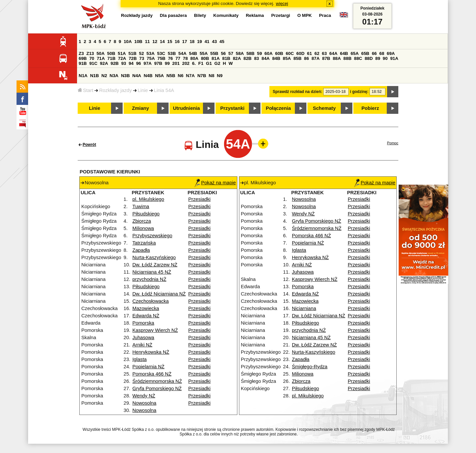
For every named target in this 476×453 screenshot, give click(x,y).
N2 (104, 76)
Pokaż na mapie (215, 183)
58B (250, 53)
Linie (143, 90)
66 (374, 53)
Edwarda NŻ (146, 316)
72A (122, 58)
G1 (209, 63)
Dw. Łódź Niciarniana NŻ (159, 294)
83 (257, 58)
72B (133, 58)
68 (382, 53)
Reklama (255, 15)
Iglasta (139, 359)
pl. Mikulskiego (148, 199)
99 (167, 63)
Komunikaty (226, 15)
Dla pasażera (174, 15)
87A (315, 58)
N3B (125, 76)
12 (155, 42)
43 (214, 42)
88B (347, 58)
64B (344, 53)
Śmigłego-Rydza (310, 367)
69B (83, 58)
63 (324, 53)
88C (358, 58)
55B (214, 53)
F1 (201, 63)
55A (204, 53)
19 (199, 42)
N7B (202, 76)
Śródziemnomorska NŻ (157, 381)
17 (185, 42)
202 (186, 63)
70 (92, 58)
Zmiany (140, 108)
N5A (159, 76)
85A (287, 58)
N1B (94, 76)
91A (394, 58)
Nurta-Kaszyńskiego (154, 257)
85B (297, 58)
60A (268, 53)
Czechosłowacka (150, 301)
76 (170, 58)
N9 (220, 76)
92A (104, 63)
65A (355, 53)
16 (177, 42)
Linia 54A (164, 90)
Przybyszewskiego (152, 236)
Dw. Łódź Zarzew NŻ (155, 265)
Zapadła (141, 250)
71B (111, 58)
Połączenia (278, 108)
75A (151, 58)
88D (369, 58)
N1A (83, 76)
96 (139, 63)
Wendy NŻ (144, 396)
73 (142, 58)
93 (124, 63)
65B (365, 53)
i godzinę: (359, 92)
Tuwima (141, 206)
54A (182, 53)
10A (128, 42)
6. (194, 63)
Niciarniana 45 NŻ (152, 272)
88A (337, 58)
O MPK (305, 15)
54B (193, 53)
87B (326, 58)
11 (147, 42)
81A (216, 58)
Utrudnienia (186, 108)
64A (333, 53)
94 (131, 63)
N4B (148, 76)
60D (300, 53)
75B (161, 58)
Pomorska (143, 323)
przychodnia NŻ (149, 279)
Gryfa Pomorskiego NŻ (157, 388)
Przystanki (232, 108)
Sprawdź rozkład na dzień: (297, 92)
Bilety (200, 15)
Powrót (89, 145)
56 (223, 53)
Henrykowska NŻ (151, 352)
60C (290, 53)
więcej (282, 3)
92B (114, 63)
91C (93, 63)
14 (162, 42)
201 (176, 63)
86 (307, 58)
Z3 (81, 53)
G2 (218, 63)
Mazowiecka (146, 308)
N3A (114, 76)
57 (231, 53)
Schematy (324, 108)
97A (147, 63)
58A (240, 53)
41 (207, 42)
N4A (137, 76)
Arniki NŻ (142, 345)
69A (391, 53)
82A (237, 58)
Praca (325, 15)
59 (260, 53)
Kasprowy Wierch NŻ (155, 330)
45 (222, 42)
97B (158, 63)
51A (122, 53)
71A (101, 58)
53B (172, 53)
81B (226, 58)
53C (161, 53)
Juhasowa (143, 338)
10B (138, 42)
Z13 (90, 53)
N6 (181, 76)
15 (170, 42)
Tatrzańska (144, 243)
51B (132, 53)
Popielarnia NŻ (148, 367)
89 (378, 58)
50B (111, 53)
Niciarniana (304, 308)
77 (178, 58)
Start (85, 90)
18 (192, 42)
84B (276, 58)
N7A (191, 76)
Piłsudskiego (146, 214)
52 (142, 53)
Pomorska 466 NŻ (152, 374)
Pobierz (370, 108)
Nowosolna (144, 403)
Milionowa (143, 228)
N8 (211, 76)
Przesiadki (200, 199)
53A (150, 53)
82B (248, 58)
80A (194, 58)
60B (279, 53)
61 (310, 53)
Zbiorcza (141, 221)
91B (83, 63)
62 (317, 53)
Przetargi (280, 15)
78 (185, 58)
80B (205, 58)
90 (385, 58)
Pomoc (393, 143)
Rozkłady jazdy (116, 90)
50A (100, 53)
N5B (171, 76)
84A (265, 58)
